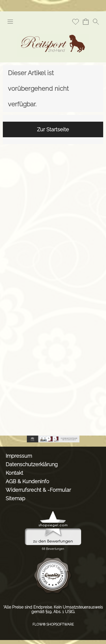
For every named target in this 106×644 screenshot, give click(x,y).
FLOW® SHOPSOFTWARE (53, 624)
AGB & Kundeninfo (27, 481)
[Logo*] (53, 31)
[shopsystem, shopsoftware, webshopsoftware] (53, 438)
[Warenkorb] (86, 22)
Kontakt (14, 473)
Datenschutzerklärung (32, 464)
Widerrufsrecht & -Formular (38, 490)
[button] (10, 22)
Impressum (19, 456)
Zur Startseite (53, 129)
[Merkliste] (75, 22)
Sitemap (15, 498)
